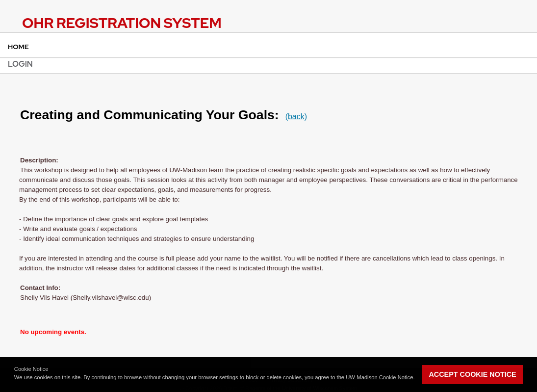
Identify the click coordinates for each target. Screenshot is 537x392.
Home (18, 47)
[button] (15, 383)
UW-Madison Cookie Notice (379, 377)
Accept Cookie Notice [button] (472, 374)
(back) (296, 117)
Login (20, 64)
